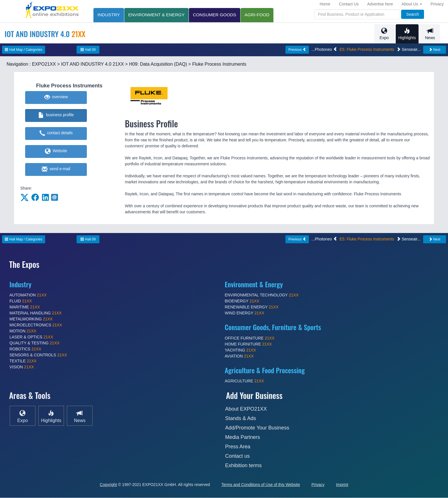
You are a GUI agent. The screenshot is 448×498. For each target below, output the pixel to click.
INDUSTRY (109, 15)
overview (56, 98)
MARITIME (25, 307)
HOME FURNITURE (248, 344)
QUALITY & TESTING (34, 343)
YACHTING (240, 350)
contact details (56, 134)
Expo (384, 34)
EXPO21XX (44, 64)
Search (413, 14)
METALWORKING (31, 319)
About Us (412, 4)
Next (435, 50)
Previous (297, 50)
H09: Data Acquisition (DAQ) (158, 64)
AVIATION (239, 356)
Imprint (342, 485)
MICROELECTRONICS (36, 325)
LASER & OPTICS (31, 337)
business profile (56, 116)
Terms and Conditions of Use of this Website (261, 485)
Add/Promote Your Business (257, 428)
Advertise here (380, 4)
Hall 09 (88, 50)
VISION (22, 367)
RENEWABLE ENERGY (252, 307)
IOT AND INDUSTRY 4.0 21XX (93, 64)
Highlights (407, 34)
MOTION (23, 331)
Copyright (108, 485)
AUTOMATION (28, 295)
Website (56, 152)
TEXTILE (23, 361)
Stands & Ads (241, 419)
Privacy (437, 4)
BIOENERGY (242, 301)
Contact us (237, 456)
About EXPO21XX (246, 409)
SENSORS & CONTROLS (38, 355)
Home (325, 4)
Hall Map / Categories (24, 50)
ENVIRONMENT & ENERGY (157, 15)
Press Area (238, 447)
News (430, 34)
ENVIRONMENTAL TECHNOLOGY (262, 295)
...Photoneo (324, 50)
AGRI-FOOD (259, 15)
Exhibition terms (243, 466)
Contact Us (349, 4)
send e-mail (56, 170)
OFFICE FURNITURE (250, 338)
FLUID (21, 301)
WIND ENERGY (245, 313)
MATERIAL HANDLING (36, 313)
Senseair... (409, 50)
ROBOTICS (25, 349)
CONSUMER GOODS (216, 15)
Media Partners (243, 437)
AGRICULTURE (244, 381)
